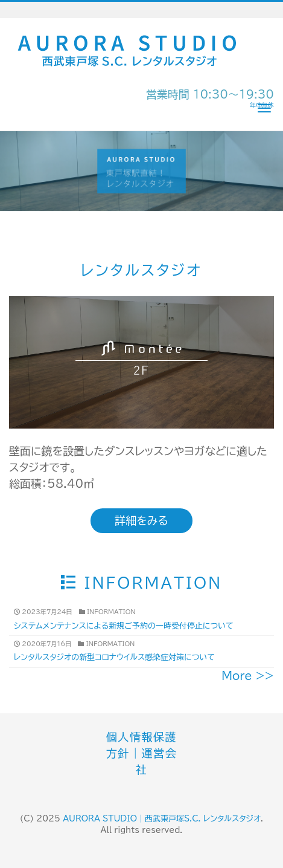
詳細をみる (141, 520)
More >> (248, 676)
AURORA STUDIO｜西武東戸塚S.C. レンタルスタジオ (162, 819)
